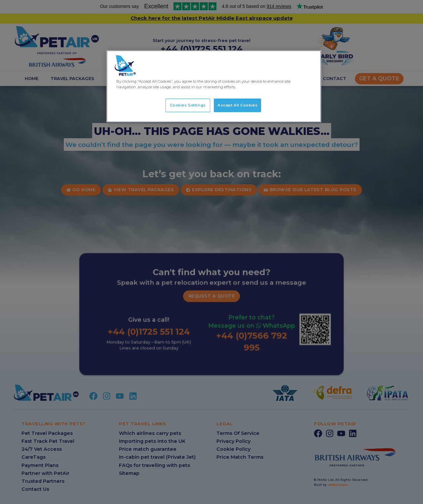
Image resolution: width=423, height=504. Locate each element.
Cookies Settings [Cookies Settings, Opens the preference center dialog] (188, 105)
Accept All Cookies (237, 105)
